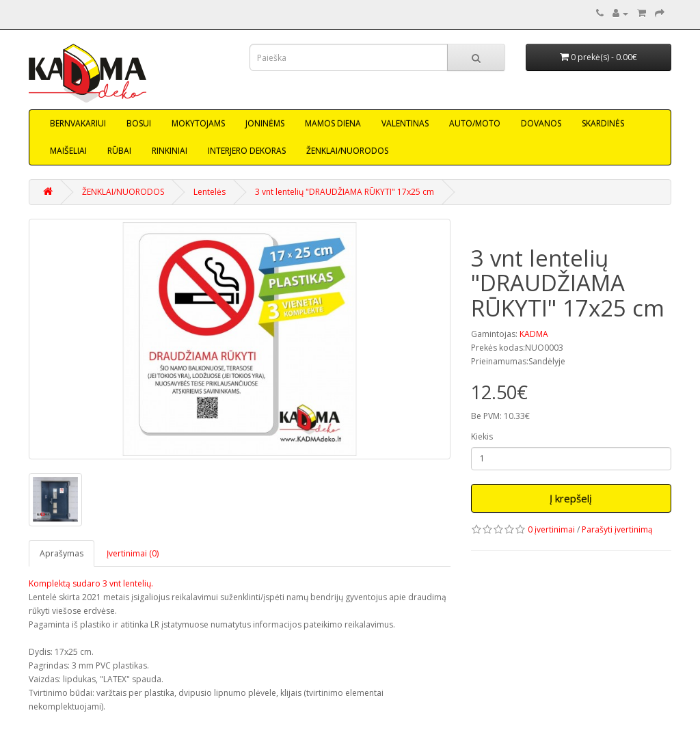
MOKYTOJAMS (198, 123)
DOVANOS (541, 123)
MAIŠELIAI (68, 151)
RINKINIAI (170, 151)
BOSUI (139, 123)
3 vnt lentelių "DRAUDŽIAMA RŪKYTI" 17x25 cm (345, 192)
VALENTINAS (405, 123)
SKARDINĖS (603, 123)
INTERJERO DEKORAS (247, 151)
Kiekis (482, 436)
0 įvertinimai (551, 529)
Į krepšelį (571, 498)
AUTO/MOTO (475, 123)
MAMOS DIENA (333, 123)
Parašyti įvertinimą (617, 529)
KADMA (534, 334)
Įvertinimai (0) (133, 553)
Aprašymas (62, 553)
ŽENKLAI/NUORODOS (347, 151)
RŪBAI (119, 151)
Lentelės (210, 192)
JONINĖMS (265, 123)
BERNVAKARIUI (78, 123)
